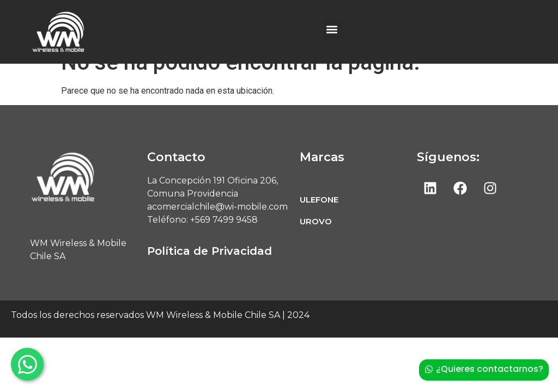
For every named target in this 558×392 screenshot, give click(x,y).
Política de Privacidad (210, 269)
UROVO (316, 240)
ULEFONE (319, 218)
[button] (332, 29)
